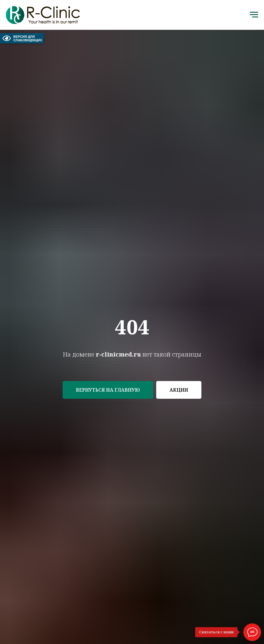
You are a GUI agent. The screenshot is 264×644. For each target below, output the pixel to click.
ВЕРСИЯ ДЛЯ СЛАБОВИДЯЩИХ (22, 38)
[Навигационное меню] (254, 15)
